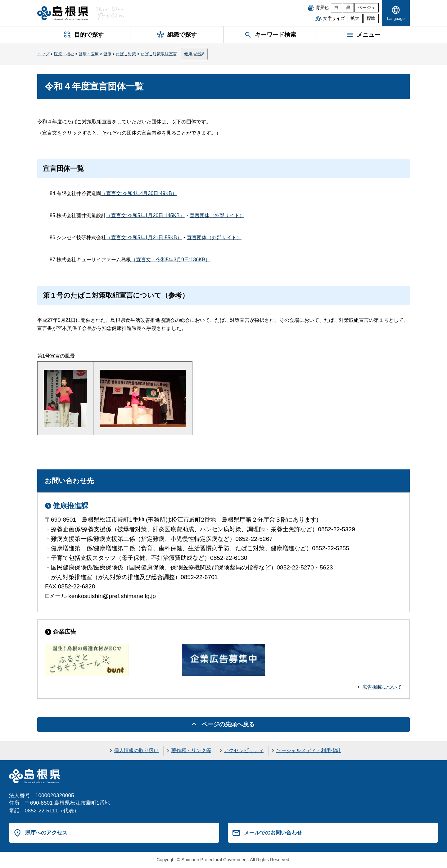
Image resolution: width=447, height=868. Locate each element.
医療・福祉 (64, 54)
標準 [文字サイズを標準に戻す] (371, 18)
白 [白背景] (336, 8)
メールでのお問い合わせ (273, 833)
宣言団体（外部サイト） (217, 215)
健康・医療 (89, 54)
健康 (107, 54)
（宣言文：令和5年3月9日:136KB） (171, 260)
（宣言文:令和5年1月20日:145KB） (145, 215)
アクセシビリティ (244, 750)
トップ (43, 54)
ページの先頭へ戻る (228, 724)
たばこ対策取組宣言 (159, 54)
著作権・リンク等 (191, 750)
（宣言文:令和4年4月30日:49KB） (139, 193)
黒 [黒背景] (348, 8)
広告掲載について (382, 687)
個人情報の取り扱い (136, 750)
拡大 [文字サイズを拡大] (355, 18)
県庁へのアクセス (46, 833)
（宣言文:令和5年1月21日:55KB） (144, 238)
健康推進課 (194, 54)
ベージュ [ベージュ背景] (367, 8)
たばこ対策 (126, 54)
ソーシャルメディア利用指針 (309, 750)
